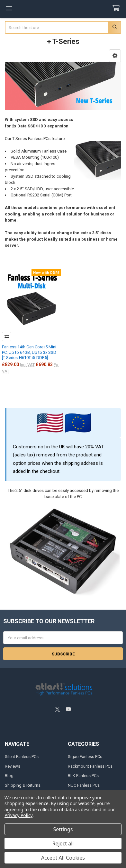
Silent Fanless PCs (22, 757)
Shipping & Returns (23, 785)
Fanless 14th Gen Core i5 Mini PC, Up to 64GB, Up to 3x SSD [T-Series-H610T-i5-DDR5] (29, 352)
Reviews (13, 766)
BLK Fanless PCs (83, 776)
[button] (115, 56)
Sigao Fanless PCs (85, 757)
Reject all (63, 843)
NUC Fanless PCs (84, 785)
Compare (7, 337)
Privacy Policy (18, 815)
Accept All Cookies (63, 858)
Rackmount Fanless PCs (90, 766)
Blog (9, 776)
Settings (63, 829)
